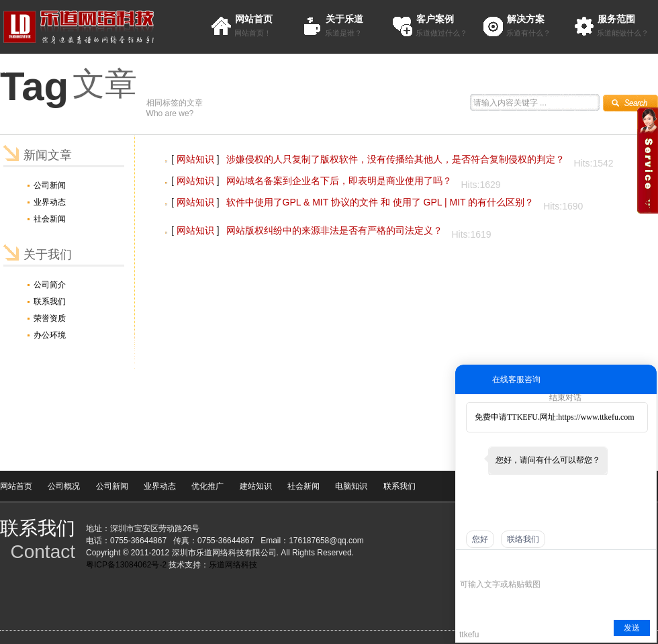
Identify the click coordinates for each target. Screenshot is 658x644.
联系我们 (50, 302)
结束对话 (565, 398)
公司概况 (64, 486)
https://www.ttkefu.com (596, 417)
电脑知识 (351, 486)
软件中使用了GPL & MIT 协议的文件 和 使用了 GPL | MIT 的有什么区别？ (380, 202)
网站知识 (195, 159)
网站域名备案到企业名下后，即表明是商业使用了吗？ (339, 181)
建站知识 (256, 486)
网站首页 (254, 19)
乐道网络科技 (233, 565)
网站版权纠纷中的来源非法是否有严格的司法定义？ (334, 230)
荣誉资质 (50, 318)
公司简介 (50, 285)
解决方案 (526, 19)
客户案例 (435, 19)
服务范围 (616, 19)
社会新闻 (50, 219)
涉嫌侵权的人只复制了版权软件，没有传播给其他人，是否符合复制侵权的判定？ (395, 159)
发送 (632, 628)
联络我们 (523, 539)
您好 (480, 539)
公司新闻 (50, 185)
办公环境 (50, 335)
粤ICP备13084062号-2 (126, 565)
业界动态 (50, 202)
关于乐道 (344, 19)
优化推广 (207, 486)
